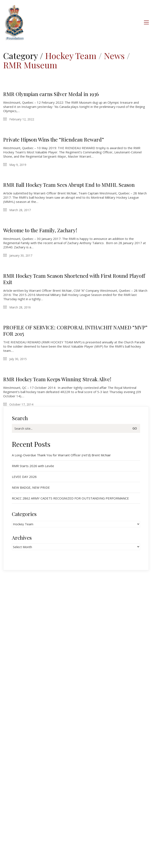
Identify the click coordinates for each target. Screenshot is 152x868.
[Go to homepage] (15, 22)
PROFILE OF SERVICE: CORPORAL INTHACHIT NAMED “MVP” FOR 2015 (75, 330)
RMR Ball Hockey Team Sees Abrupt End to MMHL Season (69, 185)
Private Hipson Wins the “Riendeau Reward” (54, 139)
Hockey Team (71, 56)
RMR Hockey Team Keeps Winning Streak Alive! (57, 379)
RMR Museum (30, 65)
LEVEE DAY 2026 (24, 477)
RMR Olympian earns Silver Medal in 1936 (51, 94)
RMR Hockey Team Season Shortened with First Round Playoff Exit (74, 279)
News (114, 56)
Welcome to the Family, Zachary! (40, 230)
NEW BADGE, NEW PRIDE (31, 487)
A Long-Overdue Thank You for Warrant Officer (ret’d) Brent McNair (61, 455)
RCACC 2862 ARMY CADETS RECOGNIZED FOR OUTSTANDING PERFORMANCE (70, 498)
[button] (146, 22)
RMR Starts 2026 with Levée (33, 466)
